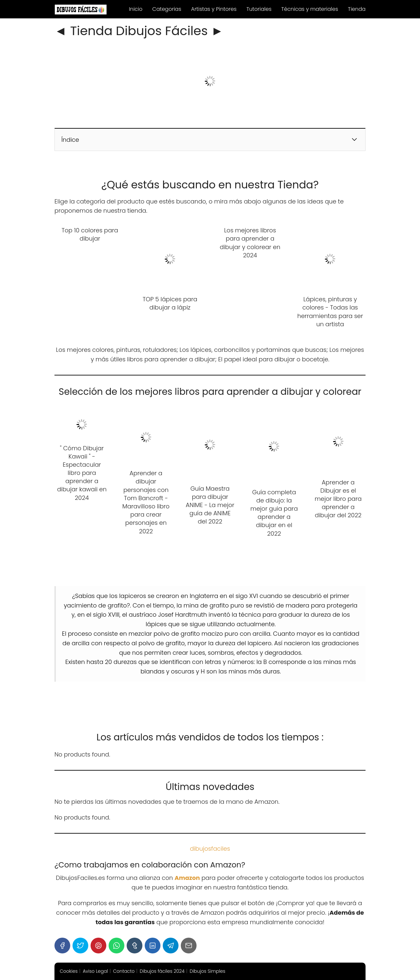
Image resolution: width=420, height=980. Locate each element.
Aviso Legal (95, 971)
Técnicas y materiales (310, 9)
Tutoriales (259, 9)
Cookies (69, 971)
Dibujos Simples (208, 971)
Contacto (124, 971)
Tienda (357, 9)
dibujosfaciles (210, 849)
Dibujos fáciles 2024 (162, 971)
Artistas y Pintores (214, 9)
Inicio (136, 9)
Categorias (167, 9)
